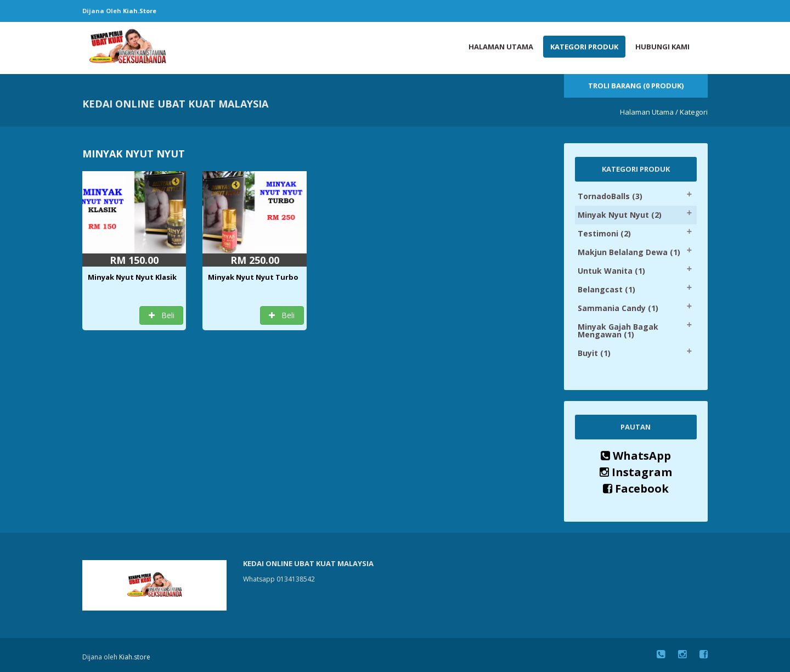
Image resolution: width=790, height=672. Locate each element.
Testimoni (604, 233)
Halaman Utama (501, 47)
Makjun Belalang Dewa (629, 252)
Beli (162, 315)
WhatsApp (636, 456)
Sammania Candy (618, 308)
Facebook (636, 489)
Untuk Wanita (611, 271)
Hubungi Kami (662, 47)
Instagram (636, 472)
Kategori (694, 112)
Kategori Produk (584, 47)
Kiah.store (140, 11)
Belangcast (606, 289)
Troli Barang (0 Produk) (636, 86)
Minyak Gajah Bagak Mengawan (618, 331)
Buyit (594, 353)
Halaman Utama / (649, 112)
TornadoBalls (610, 196)
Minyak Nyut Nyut (620, 215)
